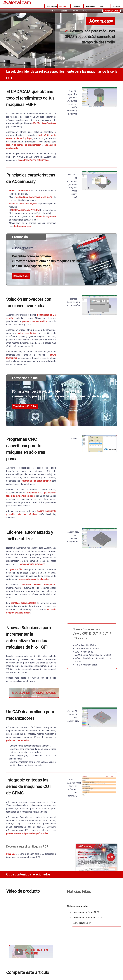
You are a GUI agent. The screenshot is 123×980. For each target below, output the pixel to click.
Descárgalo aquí (21, 276)
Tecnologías (52, 7)
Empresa (103, 7)
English (53, 11)
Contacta (116, 7)
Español (64, 11)
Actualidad (90, 7)
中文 (85, 11)
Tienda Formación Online (25, 406)
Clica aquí (11, 854)
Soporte (76, 7)
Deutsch (75, 11)
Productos (64, 7)
